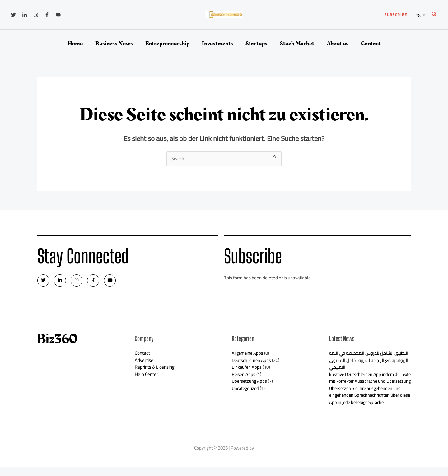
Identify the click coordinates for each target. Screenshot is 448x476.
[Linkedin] (25, 15)
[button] (396, 15)
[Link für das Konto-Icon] (419, 15)
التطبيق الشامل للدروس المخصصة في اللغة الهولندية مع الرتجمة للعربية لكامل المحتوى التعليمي (367, 362)
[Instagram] (36, 15)
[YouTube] (58, 15)
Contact (142, 355)
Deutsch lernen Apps (252, 362)
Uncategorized (246, 390)
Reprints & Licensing (155, 369)
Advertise (144, 362)
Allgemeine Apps (249, 355)
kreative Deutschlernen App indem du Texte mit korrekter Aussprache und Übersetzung (366, 383)
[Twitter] (13, 15)
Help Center (146, 376)
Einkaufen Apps (247, 369)
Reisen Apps (244, 376)
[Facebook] (47, 15)
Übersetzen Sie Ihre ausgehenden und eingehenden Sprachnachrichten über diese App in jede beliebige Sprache (367, 404)
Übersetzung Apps (250, 383)
